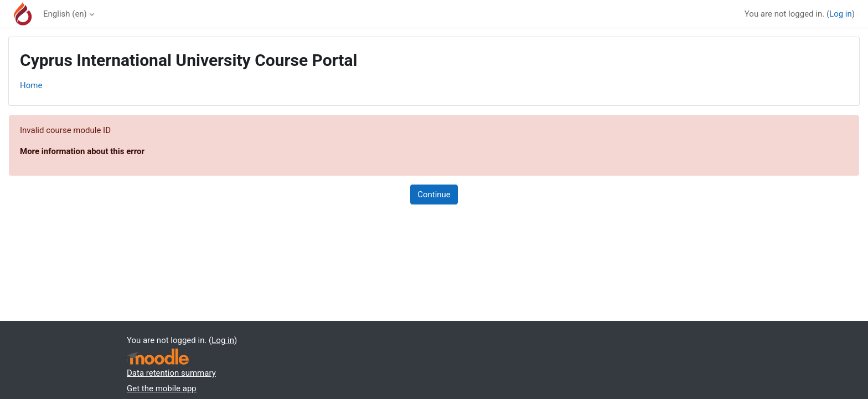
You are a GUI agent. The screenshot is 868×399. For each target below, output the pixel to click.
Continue (434, 195)
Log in (841, 14)
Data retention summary (171, 373)
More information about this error (82, 151)
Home (31, 85)
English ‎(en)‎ (65, 14)
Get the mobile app (162, 388)
